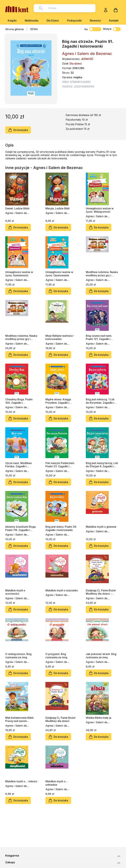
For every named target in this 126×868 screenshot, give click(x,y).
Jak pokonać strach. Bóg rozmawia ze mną (101, 656)
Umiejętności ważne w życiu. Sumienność (19, 274)
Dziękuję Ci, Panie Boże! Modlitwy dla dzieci (60, 719)
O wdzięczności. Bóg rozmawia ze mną (18, 656)
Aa (86, 29)
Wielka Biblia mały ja (99, 718)
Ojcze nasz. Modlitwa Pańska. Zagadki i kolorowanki (18, 465)
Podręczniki (74, 21)
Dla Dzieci (53, 21)
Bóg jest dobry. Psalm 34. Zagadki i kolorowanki (61, 528)
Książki (12, 21)
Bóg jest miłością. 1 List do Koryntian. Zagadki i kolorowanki (100, 401)
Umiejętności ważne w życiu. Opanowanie (59, 274)
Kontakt (114, 21)
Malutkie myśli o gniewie (101, 527)
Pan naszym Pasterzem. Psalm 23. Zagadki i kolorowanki (60, 465)
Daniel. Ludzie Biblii (17, 208)
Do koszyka (18, 130)
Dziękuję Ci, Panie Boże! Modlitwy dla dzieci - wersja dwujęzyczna (101, 592)
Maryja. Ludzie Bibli (58, 208)
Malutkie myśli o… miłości (21, 781)
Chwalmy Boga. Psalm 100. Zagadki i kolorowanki (19, 401)
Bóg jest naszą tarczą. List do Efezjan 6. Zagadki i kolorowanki (102, 465)
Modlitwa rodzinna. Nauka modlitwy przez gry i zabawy (102, 274)
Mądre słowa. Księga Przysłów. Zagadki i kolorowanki (58, 401)
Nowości (95, 21)
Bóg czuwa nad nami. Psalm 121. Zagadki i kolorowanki (99, 337)
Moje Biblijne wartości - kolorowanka (60, 337)
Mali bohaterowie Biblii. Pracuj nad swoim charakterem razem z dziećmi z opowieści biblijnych (20, 719)
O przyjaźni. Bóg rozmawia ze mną (56, 656)
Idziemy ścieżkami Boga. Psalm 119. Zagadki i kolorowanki (21, 528)
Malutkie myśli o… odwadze (57, 783)
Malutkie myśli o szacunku (62, 590)
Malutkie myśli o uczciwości (15, 592)
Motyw (112, 29)
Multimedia (32, 21)
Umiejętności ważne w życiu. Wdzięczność (100, 210)
